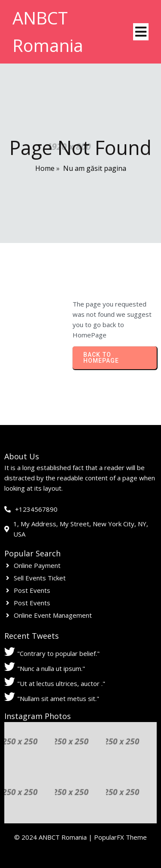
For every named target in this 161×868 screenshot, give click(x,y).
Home (45, 168)
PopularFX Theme (120, 837)
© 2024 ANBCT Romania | (54, 837)
